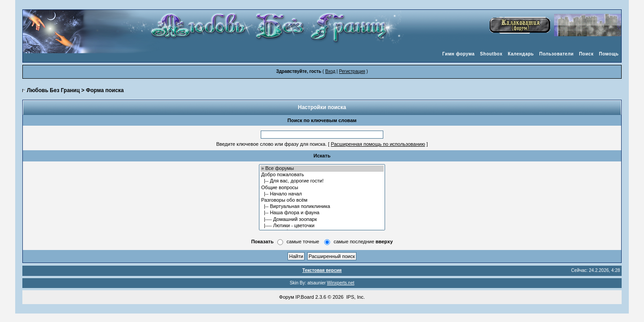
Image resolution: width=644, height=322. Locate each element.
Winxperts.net (341, 283)
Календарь (521, 54)
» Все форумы (322, 169)
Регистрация (352, 71)
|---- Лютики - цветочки (322, 226)
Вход (330, 71)
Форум (286, 297)
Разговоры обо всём (322, 200)
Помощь (609, 54)
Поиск (587, 54)
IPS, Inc (355, 297)
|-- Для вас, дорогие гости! (322, 181)
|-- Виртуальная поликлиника (322, 207)
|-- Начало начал (322, 194)
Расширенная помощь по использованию (378, 144)
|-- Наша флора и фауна (322, 213)
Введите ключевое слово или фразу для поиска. (271, 144)
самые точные (303, 241)
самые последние (363, 241)
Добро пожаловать (322, 175)
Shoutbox (491, 54)
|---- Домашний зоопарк (322, 220)
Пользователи (557, 54)
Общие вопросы (322, 188)
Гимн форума (458, 54)
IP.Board (305, 297)
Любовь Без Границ (53, 90)
